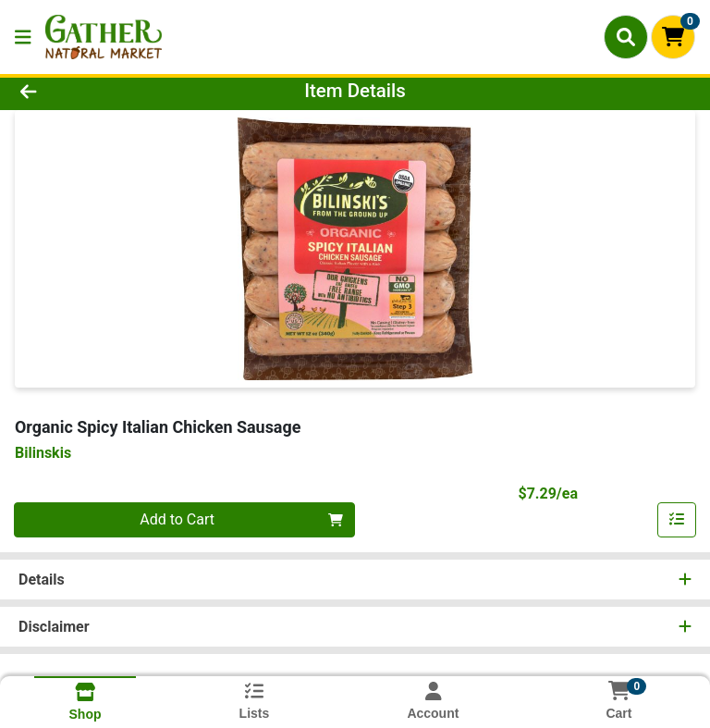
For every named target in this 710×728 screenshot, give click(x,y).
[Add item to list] (677, 520)
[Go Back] (100, 91)
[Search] (626, 37)
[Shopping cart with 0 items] (673, 37)
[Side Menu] (23, 37)
